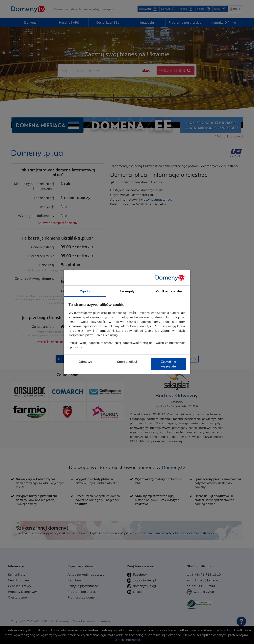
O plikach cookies (169, 291)
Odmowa (85, 362)
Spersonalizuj (127, 362)
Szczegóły (127, 291)
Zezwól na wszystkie (169, 364)
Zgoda (85, 291)
